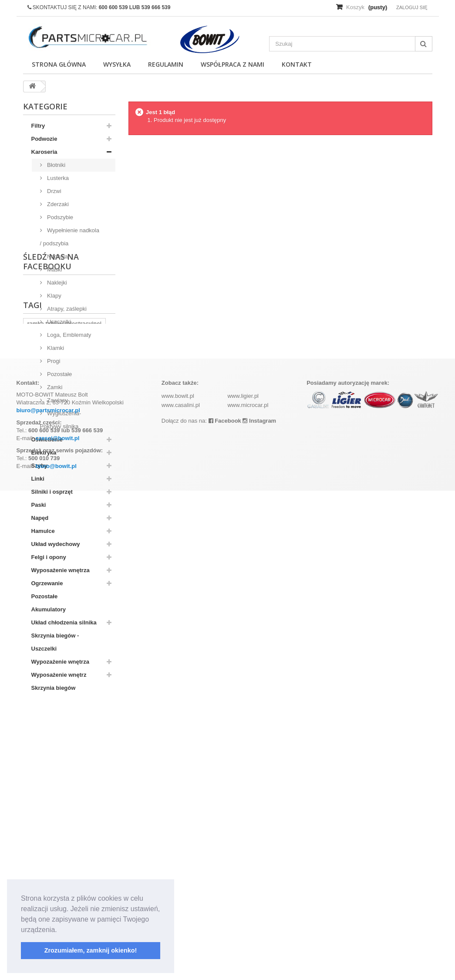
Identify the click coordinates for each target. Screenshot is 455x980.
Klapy (54, 296)
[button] (60, 930)
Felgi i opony (49, 557)
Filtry (38, 126)
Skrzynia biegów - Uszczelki (55, 642)
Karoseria (44, 152)
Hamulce (43, 531)
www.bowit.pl (178, 885)
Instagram (259, 910)
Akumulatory (49, 609)
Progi (53, 361)
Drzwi (54, 191)
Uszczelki (59, 322)
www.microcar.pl (248, 894)
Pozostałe (59, 374)
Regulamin (166, 64)
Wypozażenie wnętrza (60, 662)
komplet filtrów (47, 805)
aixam (86, 792)
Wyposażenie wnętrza (61, 570)
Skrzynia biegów (54, 688)
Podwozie (44, 139)
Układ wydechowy (56, 544)
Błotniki (56, 165)
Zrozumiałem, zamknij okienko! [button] (91, 950)
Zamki (54, 387)
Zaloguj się (412, 7)
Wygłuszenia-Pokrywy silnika (61, 420)
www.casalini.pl (181, 894)
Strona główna (59, 64)
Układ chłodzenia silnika (64, 622)
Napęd (40, 518)
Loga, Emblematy (69, 335)
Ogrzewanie (47, 583)
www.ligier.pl (243, 885)
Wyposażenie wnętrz (59, 675)
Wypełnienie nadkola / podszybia (70, 237)
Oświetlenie (47, 439)
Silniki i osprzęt (52, 492)
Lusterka (57, 178)
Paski (39, 505)
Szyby (40, 466)
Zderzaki (57, 204)
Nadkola (57, 256)
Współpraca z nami (233, 64)
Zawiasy (57, 400)
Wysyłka (117, 64)
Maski (54, 270)
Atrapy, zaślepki (66, 309)
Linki (38, 479)
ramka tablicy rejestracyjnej (65, 779)
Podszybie (60, 217)
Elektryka (44, 453)
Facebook (225, 910)
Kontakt (297, 64)
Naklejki (56, 283)
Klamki (55, 348)
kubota (37, 792)
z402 (62, 792)
